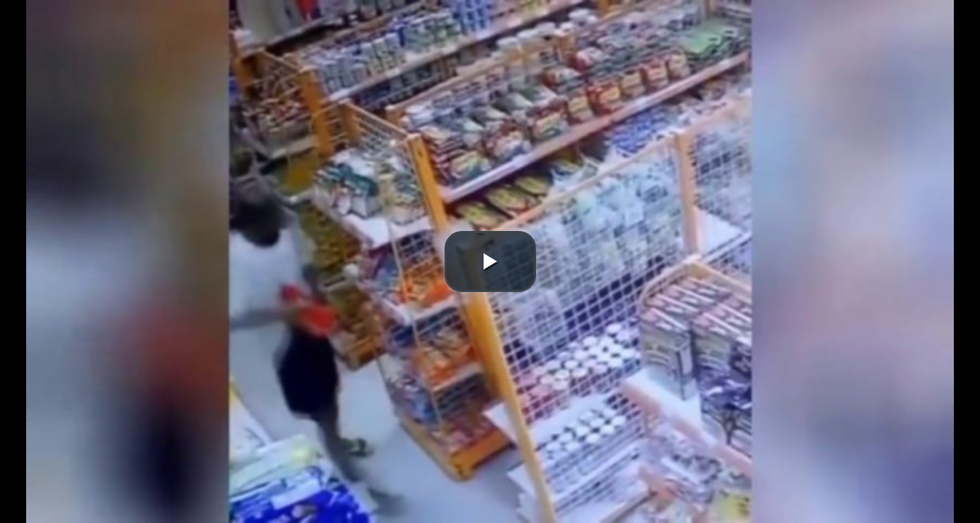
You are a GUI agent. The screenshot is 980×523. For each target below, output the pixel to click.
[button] (490, 261)
